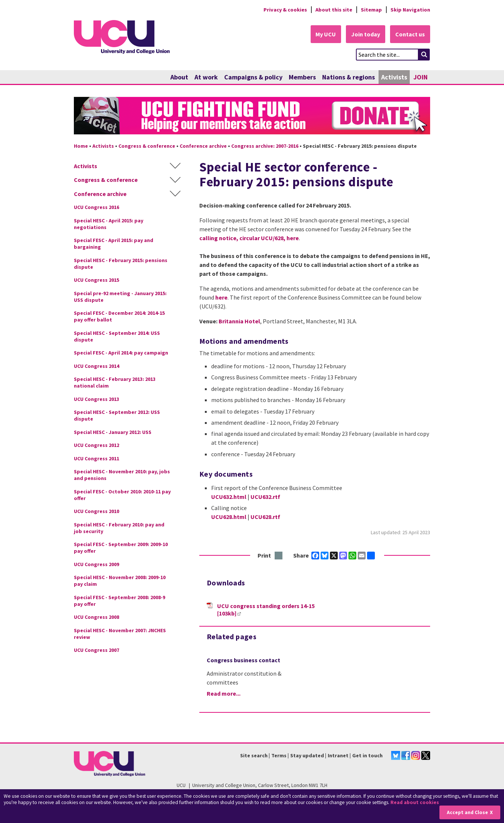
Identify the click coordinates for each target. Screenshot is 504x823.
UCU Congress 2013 (96, 399)
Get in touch (367, 755)
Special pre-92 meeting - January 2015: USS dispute (120, 297)
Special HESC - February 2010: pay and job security (119, 528)
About (179, 77)
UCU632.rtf (265, 497)
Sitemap (371, 10)
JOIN (420, 77)
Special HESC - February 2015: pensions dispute (121, 264)
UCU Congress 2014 (96, 366)
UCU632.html (229, 497)
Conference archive (203, 146)
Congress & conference (147, 146)
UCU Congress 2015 (96, 280)
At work (206, 77)
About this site (334, 10)
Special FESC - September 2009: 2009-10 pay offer (121, 548)
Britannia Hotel (239, 321)
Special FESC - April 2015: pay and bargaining (114, 244)
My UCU (326, 34)
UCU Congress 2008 (96, 617)
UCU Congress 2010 (96, 512)
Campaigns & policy (253, 77)
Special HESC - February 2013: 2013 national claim (115, 383)
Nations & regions (348, 77)
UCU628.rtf (265, 517)
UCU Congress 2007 (96, 650)
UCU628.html (229, 517)
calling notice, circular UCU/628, (243, 238)
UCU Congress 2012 (96, 445)
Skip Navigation (410, 10)
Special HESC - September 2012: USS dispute (117, 416)
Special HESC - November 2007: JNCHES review (120, 634)
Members (302, 77)
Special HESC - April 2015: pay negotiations (109, 224)
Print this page (279, 556)
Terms (279, 755)
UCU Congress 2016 (96, 208)
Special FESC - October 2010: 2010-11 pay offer (122, 495)
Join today (366, 34)
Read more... (224, 693)
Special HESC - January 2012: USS (113, 432)
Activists (394, 77)
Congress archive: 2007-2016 (265, 146)
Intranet (338, 755)
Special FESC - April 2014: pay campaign (121, 353)
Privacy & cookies (285, 10)
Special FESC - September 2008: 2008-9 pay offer (120, 601)
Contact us (410, 34)
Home (81, 146)
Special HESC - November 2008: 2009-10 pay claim (120, 581)
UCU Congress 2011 (96, 458)
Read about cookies (415, 802)
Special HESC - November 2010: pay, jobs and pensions (122, 475)
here (293, 238)
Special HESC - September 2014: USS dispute (117, 336)
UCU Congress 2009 (96, 564)
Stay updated (307, 755)
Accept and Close (467, 812)
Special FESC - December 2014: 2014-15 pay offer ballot (119, 317)
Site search (254, 755)
